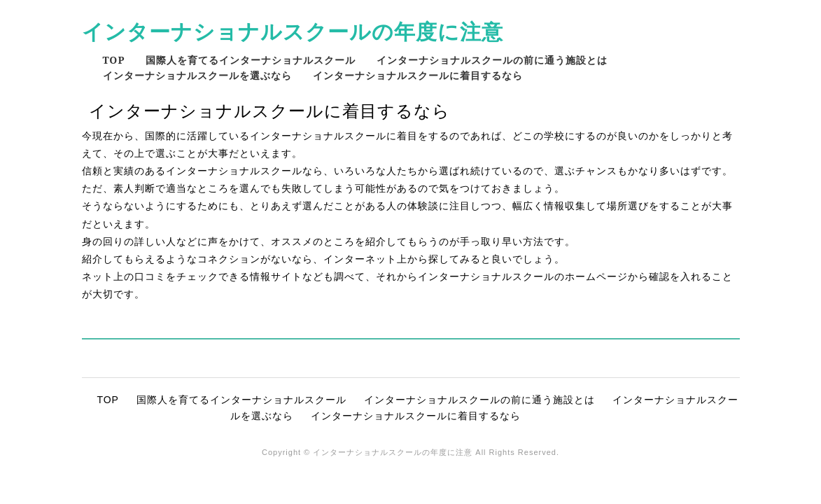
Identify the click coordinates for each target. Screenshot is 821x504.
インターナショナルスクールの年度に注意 (293, 31)
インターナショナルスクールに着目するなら (418, 75)
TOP (114, 60)
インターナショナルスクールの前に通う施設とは (492, 60)
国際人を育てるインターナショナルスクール (251, 60)
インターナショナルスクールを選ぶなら (197, 75)
